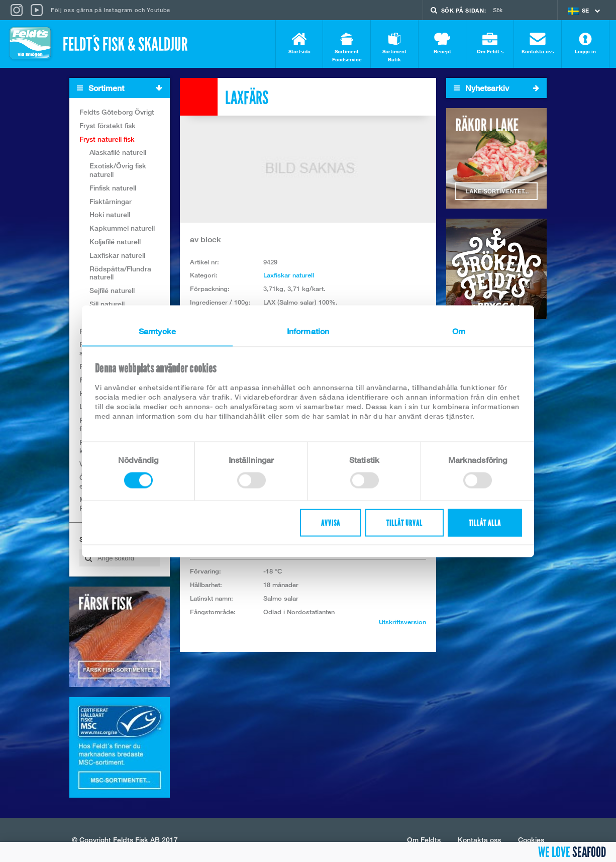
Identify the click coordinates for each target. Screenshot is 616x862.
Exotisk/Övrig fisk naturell (118, 170)
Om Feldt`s (490, 43)
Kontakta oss (538, 43)
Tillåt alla (485, 522)
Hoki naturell (110, 214)
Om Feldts (424, 840)
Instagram (118, 10)
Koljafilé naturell (115, 242)
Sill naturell (107, 304)
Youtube (159, 10)
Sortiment (123, 88)
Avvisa (331, 522)
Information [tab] (308, 331)
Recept (442, 43)
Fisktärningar (111, 201)
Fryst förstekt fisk (108, 125)
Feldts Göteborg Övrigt (117, 112)
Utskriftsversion (402, 622)
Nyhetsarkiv (496, 88)
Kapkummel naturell (122, 228)
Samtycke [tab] (157, 331)
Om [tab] (459, 331)
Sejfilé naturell (112, 290)
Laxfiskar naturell (117, 255)
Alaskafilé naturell (118, 152)
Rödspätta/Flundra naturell (120, 273)
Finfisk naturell (113, 188)
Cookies (531, 840)
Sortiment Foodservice (347, 47)
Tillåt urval (404, 522)
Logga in (585, 43)
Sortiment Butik (394, 47)
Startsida (299, 43)
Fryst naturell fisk (107, 139)
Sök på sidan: (464, 10)
